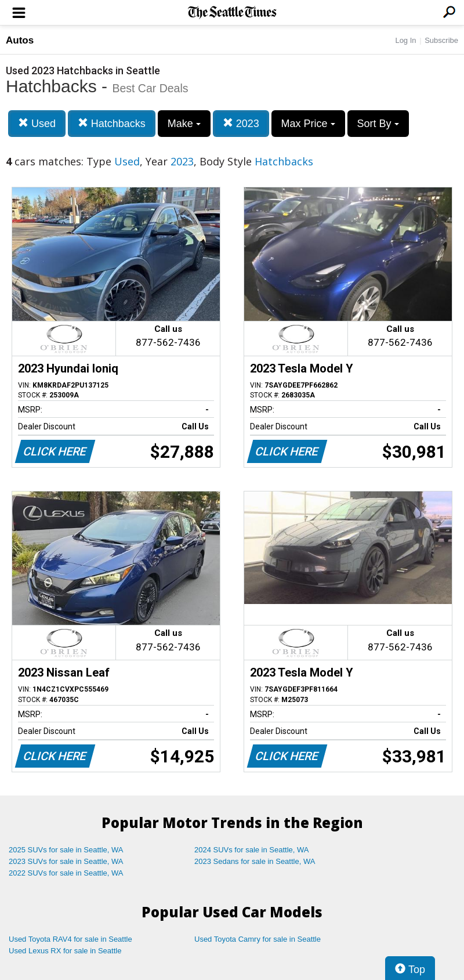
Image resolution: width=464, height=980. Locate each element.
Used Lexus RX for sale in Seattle (65, 951)
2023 (241, 123)
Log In (405, 40)
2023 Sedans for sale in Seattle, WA (255, 861)
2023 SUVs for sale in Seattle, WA (66, 861)
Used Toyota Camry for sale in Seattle (258, 939)
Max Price (308, 124)
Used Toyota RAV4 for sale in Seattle (70, 939)
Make (184, 124)
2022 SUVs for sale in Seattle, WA (66, 873)
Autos (20, 40)
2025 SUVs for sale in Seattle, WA (66, 850)
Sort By (378, 124)
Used (37, 123)
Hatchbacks (112, 123)
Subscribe (441, 40)
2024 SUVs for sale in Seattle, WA (252, 850)
